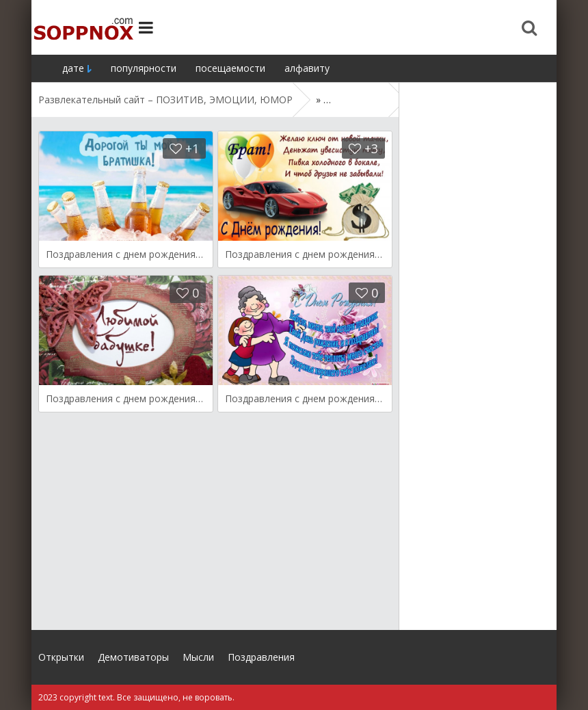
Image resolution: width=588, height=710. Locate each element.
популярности (144, 68)
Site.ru (83, 27)
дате (73, 68)
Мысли (198, 657)
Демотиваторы (133, 657)
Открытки (61, 657)
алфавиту (307, 68)
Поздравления (261, 657)
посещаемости (230, 68)
